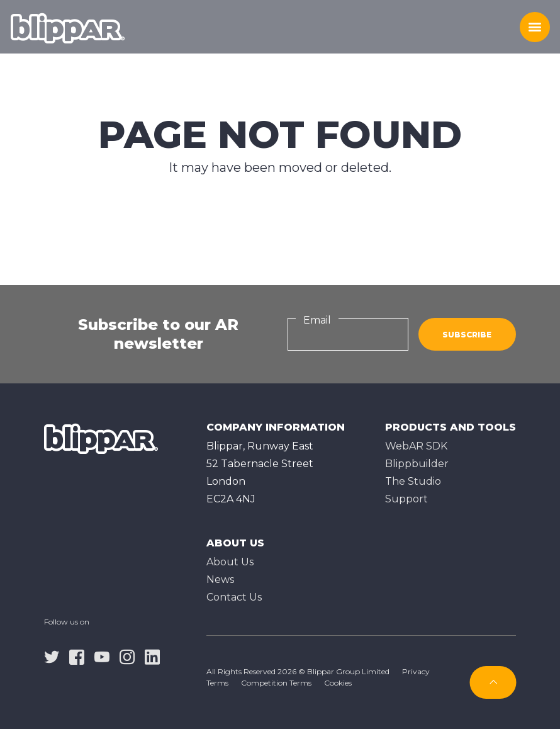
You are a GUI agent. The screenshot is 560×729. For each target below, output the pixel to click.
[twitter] (52, 657)
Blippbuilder (417, 464)
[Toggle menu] (535, 27)
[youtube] (102, 657)
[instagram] (127, 657)
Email (317, 320)
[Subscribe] (493, 682)
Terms (217, 683)
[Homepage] (68, 27)
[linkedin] (152, 657)
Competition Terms (276, 683)
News (220, 579)
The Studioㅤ (413, 481)
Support (406, 499)
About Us (230, 562)
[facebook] (77, 657)
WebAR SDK (416, 446)
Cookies (338, 683)
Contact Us (234, 597)
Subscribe (467, 335)
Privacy (416, 671)
